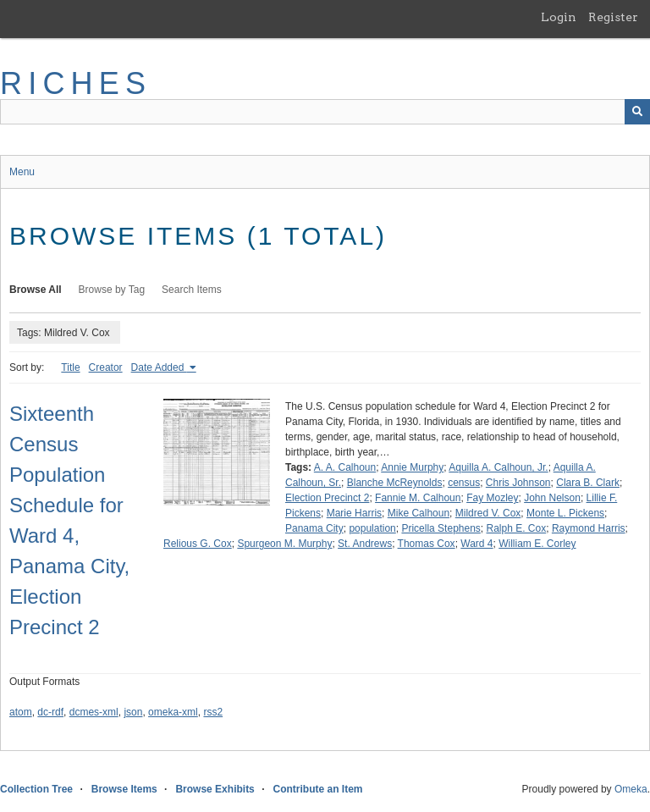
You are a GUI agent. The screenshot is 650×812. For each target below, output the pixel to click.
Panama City (314, 528)
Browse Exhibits (215, 789)
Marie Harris (354, 513)
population (372, 528)
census (464, 483)
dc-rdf (50, 712)
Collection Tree (36, 789)
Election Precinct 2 (327, 498)
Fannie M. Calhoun (418, 498)
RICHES (76, 83)
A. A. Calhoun (345, 467)
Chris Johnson (518, 483)
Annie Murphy (412, 467)
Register (613, 17)
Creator (106, 367)
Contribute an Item (317, 789)
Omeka (631, 789)
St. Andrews (365, 544)
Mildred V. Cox (488, 513)
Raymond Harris (589, 528)
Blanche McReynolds (395, 483)
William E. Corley (537, 544)
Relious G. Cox (198, 544)
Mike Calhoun (419, 513)
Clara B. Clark (588, 483)
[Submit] (637, 112)
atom (21, 712)
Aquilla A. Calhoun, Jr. (498, 467)
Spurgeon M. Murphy (284, 544)
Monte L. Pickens (565, 513)
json (133, 712)
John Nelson (552, 498)
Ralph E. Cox (517, 528)
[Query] (325, 112)
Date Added (159, 367)
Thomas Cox (427, 544)
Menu (22, 172)
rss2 (213, 712)
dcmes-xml (94, 712)
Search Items (192, 290)
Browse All (36, 290)
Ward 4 (476, 544)
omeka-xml (173, 712)
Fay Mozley (492, 498)
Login (559, 17)
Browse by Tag (112, 290)
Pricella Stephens (441, 528)
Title (70, 367)
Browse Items (124, 789)
